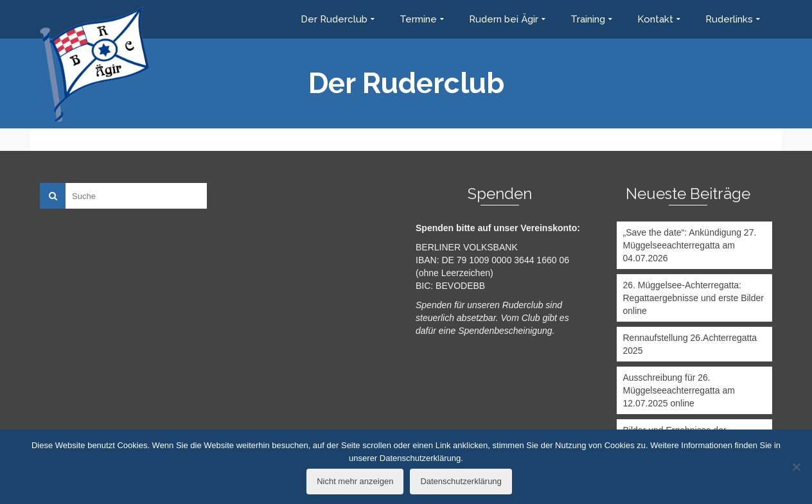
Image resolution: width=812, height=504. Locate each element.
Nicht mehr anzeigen (355, 481)
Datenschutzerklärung (461, 481)
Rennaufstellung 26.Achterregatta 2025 (690, 344)
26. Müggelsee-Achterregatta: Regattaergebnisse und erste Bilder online (693, 298)
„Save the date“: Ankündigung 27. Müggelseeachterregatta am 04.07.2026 (690, 245)
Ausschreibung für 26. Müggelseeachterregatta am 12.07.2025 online (679, 390)
